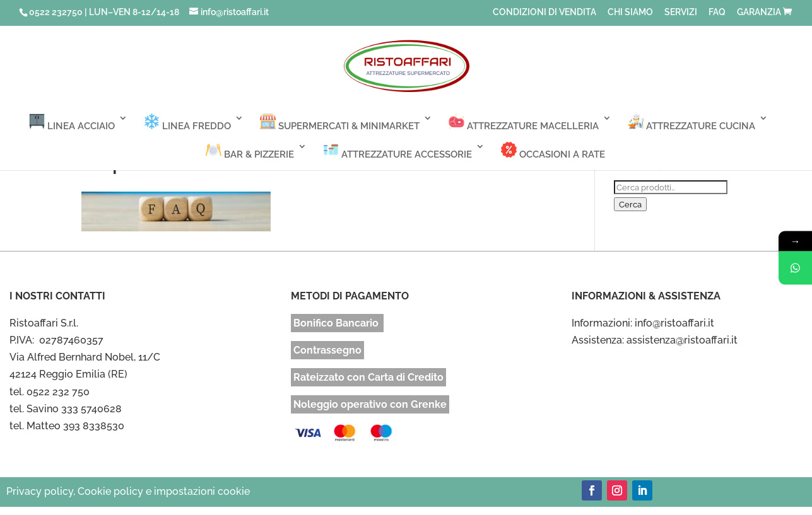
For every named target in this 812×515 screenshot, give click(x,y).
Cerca (630, 204)
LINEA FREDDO (187, 123)
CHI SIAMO (630, 12)
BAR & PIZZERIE (250, 151)
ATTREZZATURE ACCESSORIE (397, 151)
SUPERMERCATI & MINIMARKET (340, 123)
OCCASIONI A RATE (553, 151)
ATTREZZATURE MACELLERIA (524, 123)
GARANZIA (759, 12)
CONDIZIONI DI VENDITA (544, 12)
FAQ (717, 12)
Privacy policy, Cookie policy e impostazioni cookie (128, 491)
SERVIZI (681, 12)
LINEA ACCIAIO (72, 123)
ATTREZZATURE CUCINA (691, 123)
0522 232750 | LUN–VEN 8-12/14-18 (104, 12)
